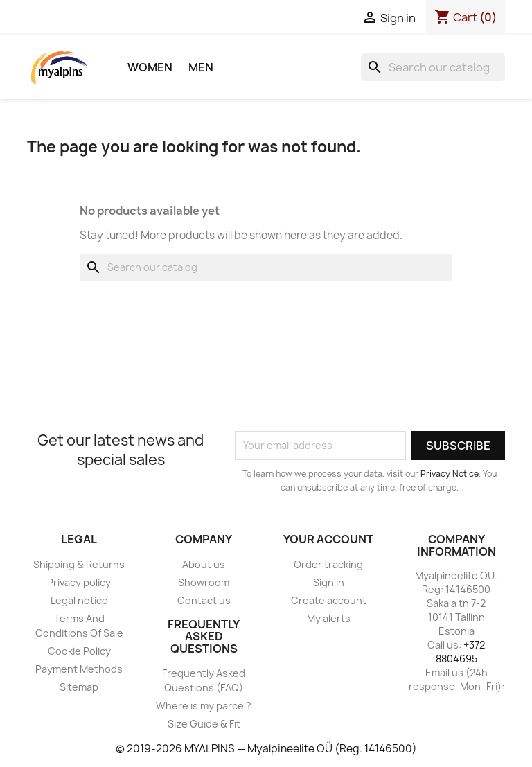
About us (204, 564)
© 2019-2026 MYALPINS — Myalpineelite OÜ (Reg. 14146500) (266, 749)
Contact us (204, 600)
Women (150, 67)
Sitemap (79, 687)
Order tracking (328, 564)
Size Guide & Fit (204, 724)
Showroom (204, 582)
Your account (328, 539)
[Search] (433, 67)
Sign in (329, 582)
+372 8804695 (461, 652)
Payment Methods (79, 669)
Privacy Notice (450, 474)
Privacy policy (79, 582)
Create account (329, 600)
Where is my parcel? (204, 706)
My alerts (329, 618)
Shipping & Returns (79, 564)
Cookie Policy (79, 651)
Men (201, 67)
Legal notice (79, 600)
